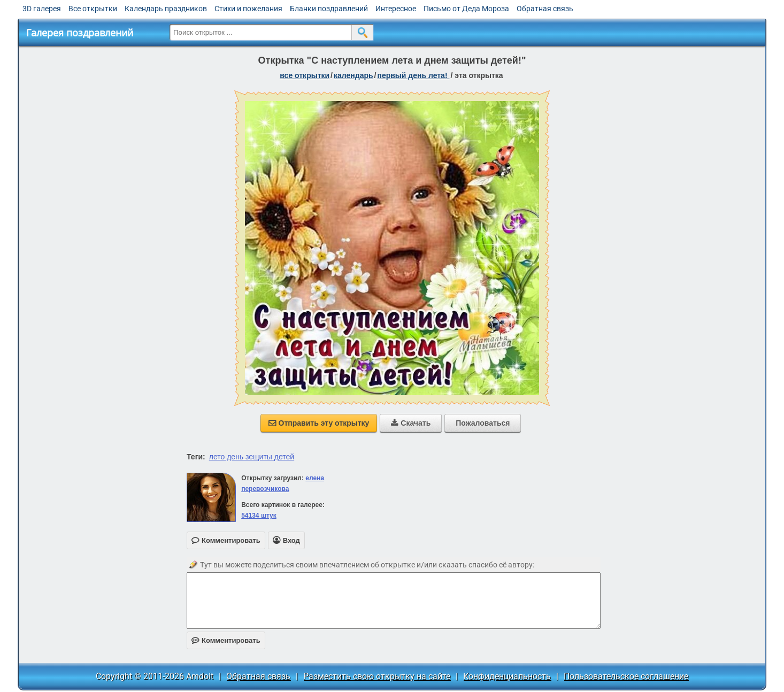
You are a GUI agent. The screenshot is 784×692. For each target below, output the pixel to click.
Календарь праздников (166, 9)
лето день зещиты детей (252, 457)
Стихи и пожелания (248, 9)
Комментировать (226, 640)
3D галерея (42, 9)
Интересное (396, 9)
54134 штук (259, 516)
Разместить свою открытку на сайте (377, 676)
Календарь (353, 75)
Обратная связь (545, 9)
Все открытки (93, 9)
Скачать (411, 423)
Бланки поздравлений (329, 9)
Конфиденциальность (507, 676)
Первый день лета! (413, 75)
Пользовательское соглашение (626, 676)
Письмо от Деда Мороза (466, 9)
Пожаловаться (483, 423)
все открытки (305, 75)
